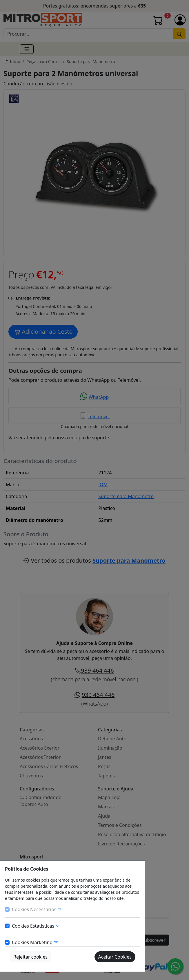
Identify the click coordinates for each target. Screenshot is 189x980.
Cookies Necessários (37, 909)
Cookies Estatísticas (36, 926)
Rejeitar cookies (30, 957)
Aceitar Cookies (115, 957)
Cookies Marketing (35, 942)
